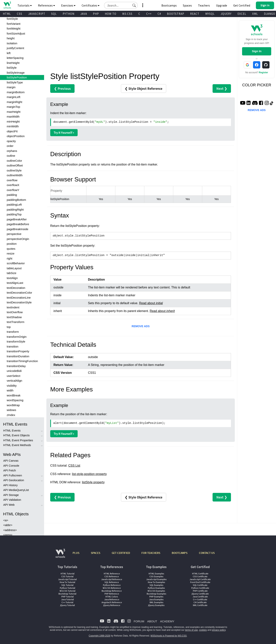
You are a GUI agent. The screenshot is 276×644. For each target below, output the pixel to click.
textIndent (13, 307)
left (9, 53)
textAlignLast (15, 283)
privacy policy (219, 630)
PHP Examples (156, 597)
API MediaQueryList (16, 490)
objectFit (12, 131)
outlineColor (14, 161)
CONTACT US (207, 553)
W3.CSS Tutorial (67, 591)
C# (159, 14)
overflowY (13, 190)
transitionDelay (16, 366)
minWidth (13, 126)
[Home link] (7, 5)
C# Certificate (200, 602)
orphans (12, 151)
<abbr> (8, 525)
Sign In (257, 51)
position (12, 244)
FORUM (139, 621)
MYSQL (210, 14)
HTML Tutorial (67, 574)
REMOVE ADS (141, 326)
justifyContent (15, 48)
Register (264, 72)
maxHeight (14, 112)
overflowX (13, 185)
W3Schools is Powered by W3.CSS (169, 636)
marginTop (13, 107)
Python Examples (156, 588)
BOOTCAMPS (180, 553)
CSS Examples (156, 576)
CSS (20, 14)
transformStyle (16, 341)
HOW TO (111, 14)
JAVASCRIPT (37, 14)
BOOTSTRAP (176, 14)
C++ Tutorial (67, 602)
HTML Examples (156, 574)
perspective (14, 234)
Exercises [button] (68, 5)
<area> (8, 535)
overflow (12, 180)
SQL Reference (112, 582)
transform (13, 332)
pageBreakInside (18, 229)
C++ (149, 14)
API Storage (11, 495)
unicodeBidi (14, 371)
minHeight (13, 121)
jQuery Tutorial (67, 605)
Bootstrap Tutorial (67, 594)
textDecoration (16, 288)
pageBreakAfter (17, 219)
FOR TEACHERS (151, 553)
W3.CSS (127, 14)
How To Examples (156, 582)
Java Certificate (200, 597)
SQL (54, 14)
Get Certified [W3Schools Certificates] (242, 5)
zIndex (11, 415)
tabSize (11, 273)
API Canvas (11, 461)
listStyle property (93, 482)
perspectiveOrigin (18, 239)
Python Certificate (200, 588)
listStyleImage (16, 73)
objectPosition (16, 136)
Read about (151, 303)
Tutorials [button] (25, 5)
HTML (7, 14)
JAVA (84, 14)
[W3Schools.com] (60, 555)
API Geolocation (14, 480)
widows (11, 410)
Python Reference (112, 585)
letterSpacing (15, 58)
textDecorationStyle (19, 302)
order (10, 146)
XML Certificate (200, 605)
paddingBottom (16, 200)
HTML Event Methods (17, 445)
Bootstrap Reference (112, 591)
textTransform (16, 322)
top (9, 327)
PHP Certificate (200, 591)
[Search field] (121, 5)
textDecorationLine (19, 298)
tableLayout (14, 268)
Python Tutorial (67, 588)
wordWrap (13, 405)
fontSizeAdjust (16, 33)
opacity (11, 141)
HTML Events (12, 430)
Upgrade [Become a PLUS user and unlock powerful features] (222, 5)
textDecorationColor (19, 293)
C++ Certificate (200, 599)
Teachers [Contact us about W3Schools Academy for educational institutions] (204, 5)
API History (10, 485)
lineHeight (13, 63)
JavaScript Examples (156, 579)
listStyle (12, 68)
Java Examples (156, 599)
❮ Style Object (144, 89)
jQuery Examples (156, 605)
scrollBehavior (16, 263)
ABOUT (152, 621)
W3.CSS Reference (112, 588)
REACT (195, 14)
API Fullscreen (13, 475)
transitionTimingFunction (22, 361)
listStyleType (15, 82)
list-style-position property (89, 474)
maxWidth (13, 117)
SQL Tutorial (67, 585)
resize (11, 253)
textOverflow (15, 312)
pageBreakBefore (18, 224)
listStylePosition (17, 77)
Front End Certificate (200, 582)
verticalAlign (14, 381)
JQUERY (226, 14)
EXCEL (242, 14)
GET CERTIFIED (121, 553)
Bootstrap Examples (156, 594)
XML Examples (156, 602)
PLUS (76, 553)
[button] (134, 5)
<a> (6, 520)
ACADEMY (167, 621)
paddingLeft (14, 205)
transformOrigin (17, 337)
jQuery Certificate (200, 594)
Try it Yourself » (64, 133)
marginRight (14, 102)
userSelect (14, 376)
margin (11, 87)
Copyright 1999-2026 (99, 636)
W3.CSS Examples (156, 591)
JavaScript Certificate (200, 579)
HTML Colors (112, 597)
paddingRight (15, 210)
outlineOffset (15, 165)
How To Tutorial (67, 582)
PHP (96, 14)
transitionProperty (18, 351)
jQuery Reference (112, 605)
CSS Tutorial (67, 576)
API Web (9, 505)
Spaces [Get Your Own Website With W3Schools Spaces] (187, 5)
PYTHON (69, 14)
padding (12, 195)
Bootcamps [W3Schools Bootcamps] (169, 5)
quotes (11, 249)
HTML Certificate (200, 574)
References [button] (46, 5)
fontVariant (14, 24)
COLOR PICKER (257, 85)
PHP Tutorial (67, 597)
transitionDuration (18, 356)
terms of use (191, 630)
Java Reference (112, 599)
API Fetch (10, 470)
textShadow (14, 317)
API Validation (12, 500)
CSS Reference (112, 576)
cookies (203, 630)
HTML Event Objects (16, 435)
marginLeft (14, 97)
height (11, 38)
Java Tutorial (67, 599)
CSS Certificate (200, 576)
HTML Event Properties (18, 440)
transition (13, 346)
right (9, 258)
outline (11, 156)
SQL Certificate (200, 585)
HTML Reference (112, 574)
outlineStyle (14, 170)
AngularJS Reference (112, 602)
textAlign (12, 278)
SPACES (96, 553)
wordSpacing (15, 400)
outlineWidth (15, 175)
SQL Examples (156, 585)
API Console (11, 466)
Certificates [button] (91, 5)
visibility (12, 386)
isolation (12, 43)
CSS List (74, 466)
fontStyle (12, 19)
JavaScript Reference (112, 579)
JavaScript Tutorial (67, 579)
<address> (10, 530)
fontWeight (14, 28)
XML (255, 14)
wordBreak (14, 395)
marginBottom (16, 92)
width (10, 390)
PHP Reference (112, 594)
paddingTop (14, 214)
